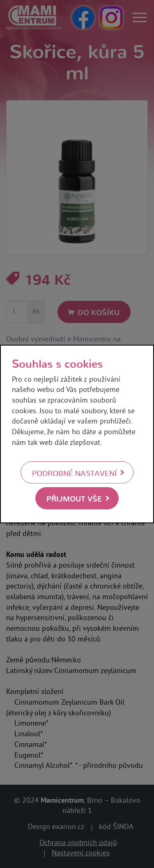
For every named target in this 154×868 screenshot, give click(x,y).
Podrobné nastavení (74, 473)
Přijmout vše (74, 498)
